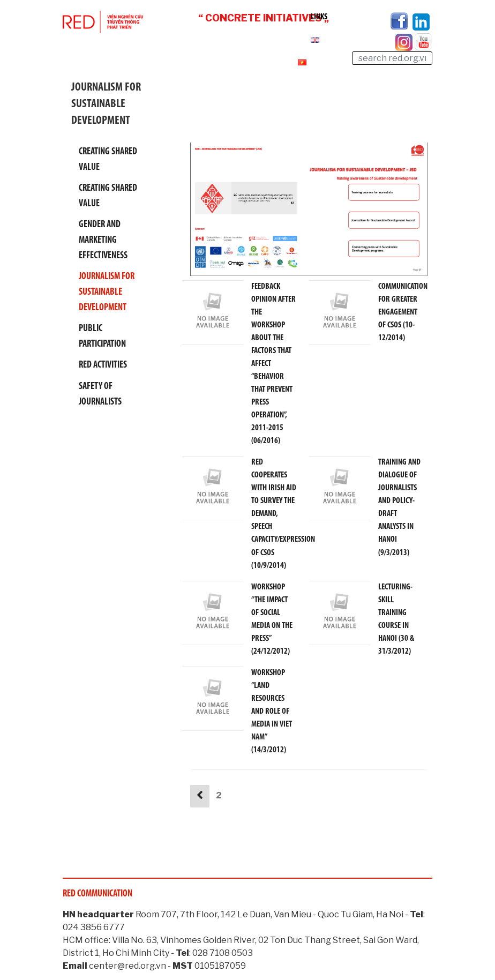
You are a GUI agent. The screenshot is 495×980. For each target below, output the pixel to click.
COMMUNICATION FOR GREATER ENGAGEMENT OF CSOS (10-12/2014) (403, 312)
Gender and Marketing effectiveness (103, 240)
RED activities (103, 365)
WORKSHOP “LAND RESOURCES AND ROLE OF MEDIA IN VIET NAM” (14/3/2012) (272, 711)
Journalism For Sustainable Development (107, 292)
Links (319, 17)
